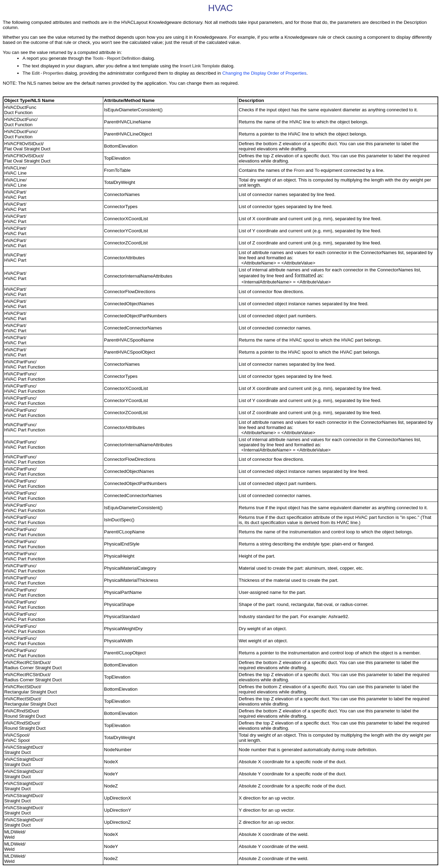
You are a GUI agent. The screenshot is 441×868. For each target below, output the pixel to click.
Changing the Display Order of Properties (265, 73)
